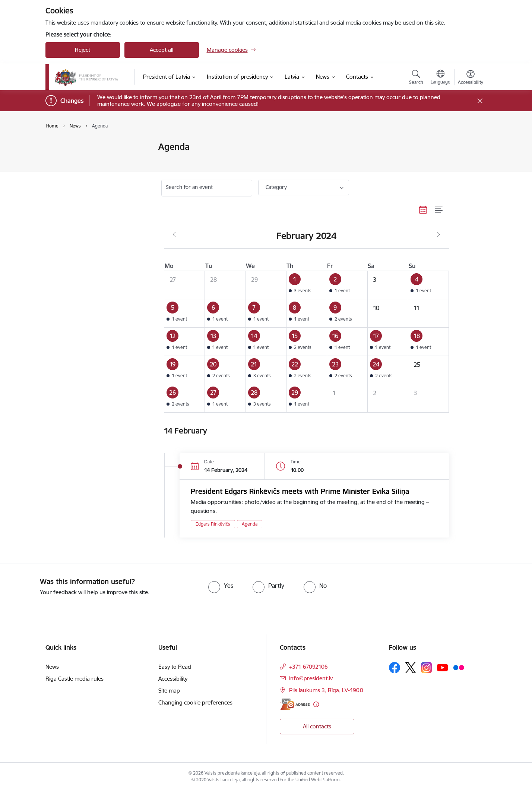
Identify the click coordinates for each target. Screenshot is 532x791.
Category (276, 187)
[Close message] (480, 101)
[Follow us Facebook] (395, 668)
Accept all (161, 50)
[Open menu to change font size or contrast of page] (471, 78)
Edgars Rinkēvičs (213, 524)
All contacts (317, 726)
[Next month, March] (439, 235)
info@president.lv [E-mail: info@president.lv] (311, 678)
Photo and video (74, 173)
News (60, 147)
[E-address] (295, 704)
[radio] (221, 586)
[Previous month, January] (174, 235)
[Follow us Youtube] (443, 667)
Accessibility (173, 679)
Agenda (63, 160)
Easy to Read (175, 667)
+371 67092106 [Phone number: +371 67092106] (308, 667)
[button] (306, 285)
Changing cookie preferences (195, 702)
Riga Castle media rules (75, 679)
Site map (169, 691)
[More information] (316, 704)
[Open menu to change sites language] (441, 78)
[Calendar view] (423, 209)
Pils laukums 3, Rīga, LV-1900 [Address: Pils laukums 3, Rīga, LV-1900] (326, 690)
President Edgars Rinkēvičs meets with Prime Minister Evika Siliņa (300, 491)
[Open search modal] (416, 78)
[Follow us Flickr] (459, 667)
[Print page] (468, 144)
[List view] (439, 209)
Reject (83, 50)
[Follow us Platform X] (411, 668)
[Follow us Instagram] (427, 667)
